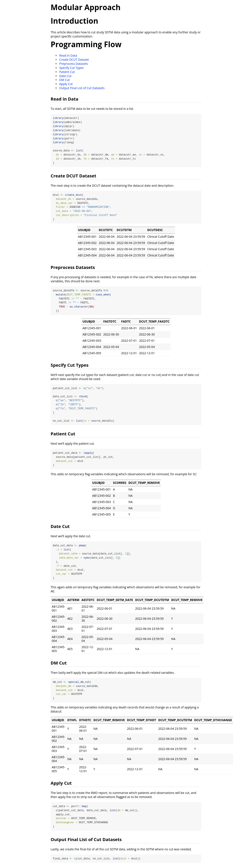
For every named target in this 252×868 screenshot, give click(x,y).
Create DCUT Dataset (74, 60)
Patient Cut (67, 72)
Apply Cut (66, 84)
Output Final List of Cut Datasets (82, 88)
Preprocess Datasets (74, 64)
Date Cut (65, 76)
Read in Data (68, 55)
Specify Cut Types (72, 68)
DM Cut (65, 80)
